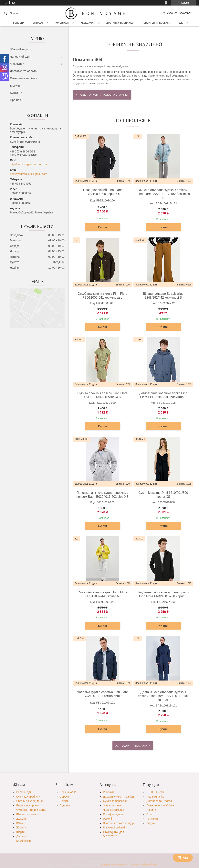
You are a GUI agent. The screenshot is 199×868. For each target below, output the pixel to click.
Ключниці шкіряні (114, 827)
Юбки (20, 823)
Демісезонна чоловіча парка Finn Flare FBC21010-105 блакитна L (163, 395)
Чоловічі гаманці (114, 810)
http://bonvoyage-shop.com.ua (28, 164)
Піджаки (65, 805)
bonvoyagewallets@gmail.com (29, 174)
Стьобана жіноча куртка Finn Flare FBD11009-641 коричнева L (103, 296)
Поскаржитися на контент (113, 864)
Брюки (64, 801)
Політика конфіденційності (144, 864)
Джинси (21, 836)
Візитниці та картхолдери (119, 823)
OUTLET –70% (156, 792)
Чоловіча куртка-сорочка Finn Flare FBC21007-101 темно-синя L (102, 694)
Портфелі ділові (113, 814)
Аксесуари (87, 23)
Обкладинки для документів (114, 834)
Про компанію (155, 797)
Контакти (16, 93)
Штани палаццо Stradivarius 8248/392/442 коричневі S (163, 296)
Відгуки (15, 85)
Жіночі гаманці (112, 805)
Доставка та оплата (23, 71)
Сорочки (65, 797)
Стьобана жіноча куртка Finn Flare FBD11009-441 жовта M (103, 594)
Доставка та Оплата (120, 23)
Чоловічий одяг (20, 57)
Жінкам (38, 23)
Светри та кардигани (29, 801)
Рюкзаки (108, 792)
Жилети (21, 827)
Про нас (16, 100)
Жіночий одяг (19, 49)
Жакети (21, 819)
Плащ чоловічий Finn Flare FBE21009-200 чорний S (102, 192)
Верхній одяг (24, 792)
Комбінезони (24, 841)
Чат (183, 858)
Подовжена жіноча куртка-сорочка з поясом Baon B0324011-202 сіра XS (102, 495)
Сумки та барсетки (115, 801)
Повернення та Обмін (160, 805)
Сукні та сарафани (28, 797)
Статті (150, 814)
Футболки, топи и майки (31, 810)
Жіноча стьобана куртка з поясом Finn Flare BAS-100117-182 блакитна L (163, 194)
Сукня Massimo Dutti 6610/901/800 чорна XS (163, 495)
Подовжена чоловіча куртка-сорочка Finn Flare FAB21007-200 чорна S (163, 594)
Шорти (20, 832)
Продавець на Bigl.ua (99, 861)
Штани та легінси (27, 814)
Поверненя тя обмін (24, 78)
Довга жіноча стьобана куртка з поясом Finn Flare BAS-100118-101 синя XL (163, 696)
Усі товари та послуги (131, 746)
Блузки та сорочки (28, 805)
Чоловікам (62, 23)
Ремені (107, 819)
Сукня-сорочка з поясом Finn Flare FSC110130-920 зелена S (102, 395)
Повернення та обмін (156, 23)
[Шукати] (5, 13)
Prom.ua (118, 857)
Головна (19, 23)
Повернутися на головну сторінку (103, 95)
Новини (151, 810)
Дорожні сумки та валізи (118, 797)
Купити (103, 227)
